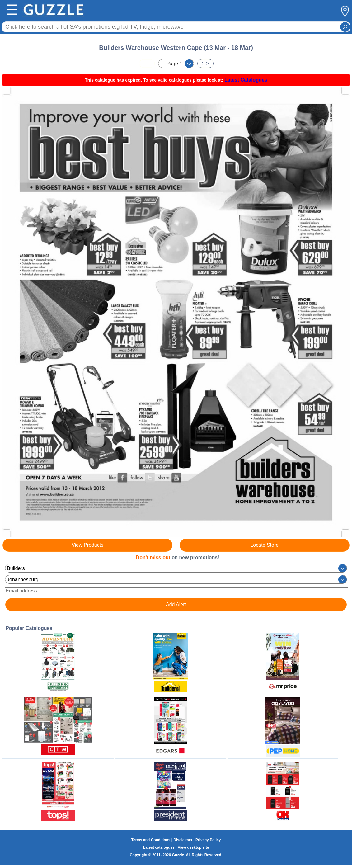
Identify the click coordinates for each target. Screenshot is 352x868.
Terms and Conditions (151, 840)
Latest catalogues (159, 847)
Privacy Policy (208, 840)
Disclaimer (183, 840)
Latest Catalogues (246, 80)
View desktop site (193, 847)
